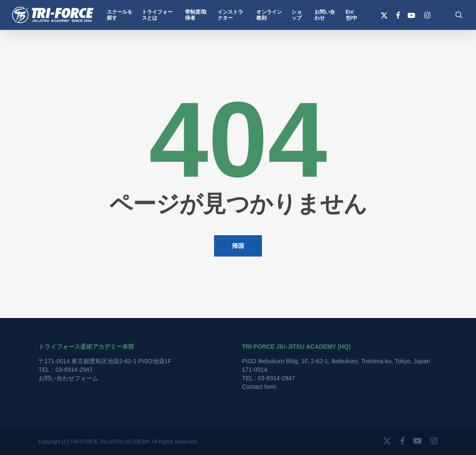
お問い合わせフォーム (68, 378)
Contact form (259, 387)
